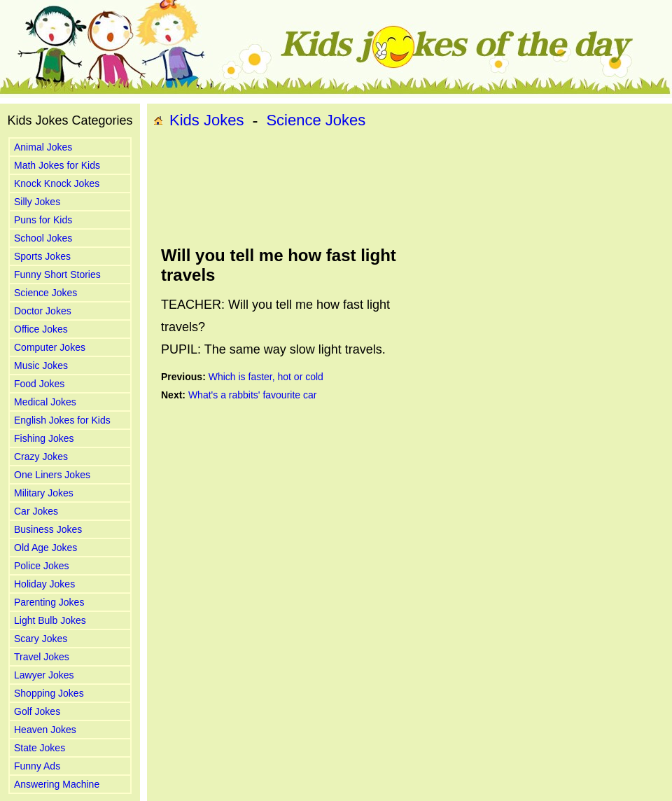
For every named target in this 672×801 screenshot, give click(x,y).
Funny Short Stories (57, 274)
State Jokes (40, 748)
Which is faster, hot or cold (266, 377)
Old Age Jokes (45, 548)
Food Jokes (39, 384)
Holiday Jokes (44, 584)
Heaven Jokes (45, 730)
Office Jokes (41, 329)
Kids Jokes (206, 120)
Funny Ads (37, 766)
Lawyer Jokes (44, 675)
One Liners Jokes (52, 475)
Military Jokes (44, 493)
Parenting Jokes (49, 602)
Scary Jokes (41, 639)
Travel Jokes (42, 657)
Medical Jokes (45, 402)
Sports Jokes (42, 256)
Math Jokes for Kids (57, 165)
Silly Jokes (37, 202)
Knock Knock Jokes (57, 183)
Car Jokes (36, 511)
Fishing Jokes (44, 438)
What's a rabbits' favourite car (253, 395)
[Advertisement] (209, 188)
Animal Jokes (43, 147)
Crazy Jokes (41, 457)
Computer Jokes (50, 347)
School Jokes (43, 238)
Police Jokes (42, 566)
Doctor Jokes (43, 311)
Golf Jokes (37, 711)
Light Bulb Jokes (50, 620)
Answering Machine (57, 784)
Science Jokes (45, 293)
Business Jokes (48, 529)
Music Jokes (41, 365)
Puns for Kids (43, 220)
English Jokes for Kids (62, 420)
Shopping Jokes (49, 693)
